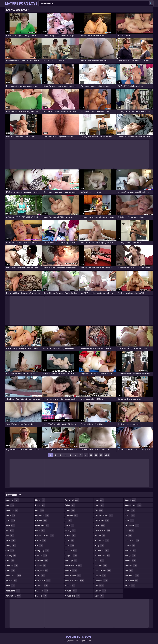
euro (40, 510)
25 (91, 455)
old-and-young (104, 515)
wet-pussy (132, 576)
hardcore (42, 591)
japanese (71, 515)
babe (10, 525)
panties (100, 535)
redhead (101, 581)
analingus (12, 510)
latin (70, 545)
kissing (70, 530)
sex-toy (101, 591)
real (99, 561)
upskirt (130, 545)
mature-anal (73, 576)
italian (70, 505)
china (10, 571)
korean (70, 535)
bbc (10, 530)
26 (96, 455)
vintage (130, 556)
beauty (11, 545)
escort (40, 505)
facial (40, 530)
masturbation (73, 566)
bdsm (11, 540)
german (41, 556)
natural (71, 591)
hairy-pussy (43, 581)
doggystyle (13, 591)
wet (129, 571)
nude (99, 505)
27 (101, 455)
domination (13, 596)
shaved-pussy (133, 505)
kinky (70, 525)
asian (10, 520)
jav (68, 520)
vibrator (130, 551)
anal (10, 505)
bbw (10, 535)
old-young (102, 520)
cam (10, 551)
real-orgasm (103, 571)
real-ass (101, 566)
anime (10, 515)
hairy (40, 576)
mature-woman (74, 581)
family (41, 540)
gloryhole (42, 571)
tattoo (130, 515)
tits (129, 530)
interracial (72, 500)
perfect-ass (102, 551)
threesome (132, 525)
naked (70, 586)
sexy (99, 596)
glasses (41, 566)
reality (100, 576)
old (99, 510)
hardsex (41, 596)
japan (70, 510)
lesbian (71, 551)
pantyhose (102, 540)
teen (129, 520)
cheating (12, 566)
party (99, 545)
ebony (40, 500)
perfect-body (102, 556)
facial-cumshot (44, 535)
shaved (130, 500)
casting (11, 556)
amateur (12, 500)
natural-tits (73, 596)
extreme (41, 520)
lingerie (71, 556)
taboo (130, 510)
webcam (131, 566)
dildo (10, 586)
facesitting (42, 525)
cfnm (10, 561)
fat (39, 545)
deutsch (11, 581)
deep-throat (13, 576)
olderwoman (103, 530)
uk (128, 535)
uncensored (132, 540)
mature (71, 571)
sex (99, 586)
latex (70, 540)
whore (130, 586)
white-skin (131, 581)
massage (71, 561)
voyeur (130, 561)
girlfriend (41, 561)
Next (107, 455)
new (99, 500)
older (100, 525)
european (42, 515)
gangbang (42, 551)
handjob (41, 586)
